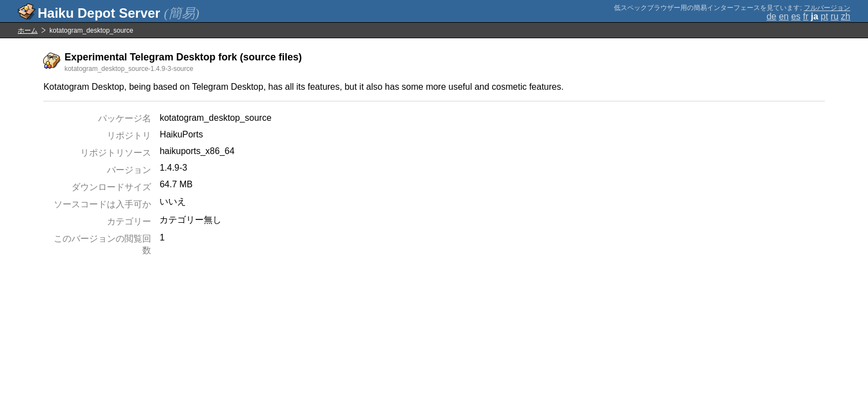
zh (846, 16)
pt (825, 16)
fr (806, 16)
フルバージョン (827, 8)
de (772, 16)
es (796, 16)
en (784, 16)
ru (834, 16)
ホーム (28, 30)
